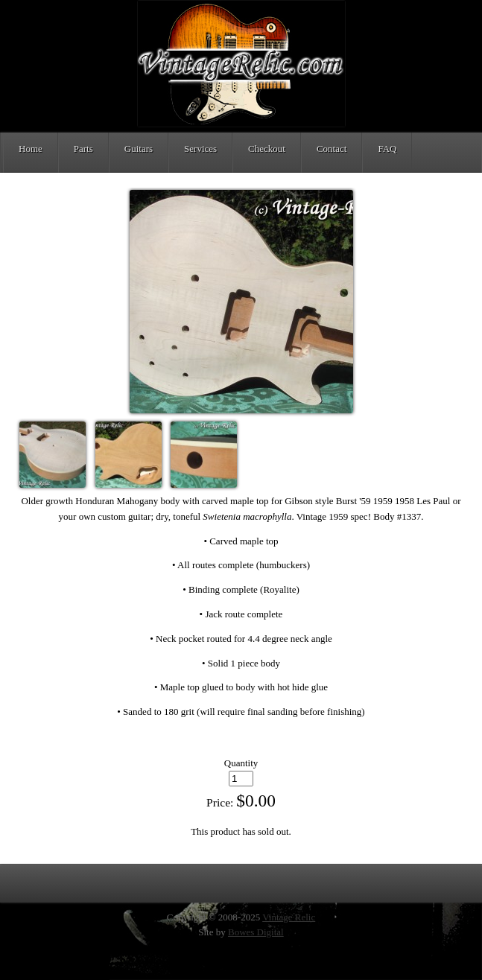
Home (31, 149)
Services (200, 149)
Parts (83, 149)
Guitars (139, 149)
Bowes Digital (256, 932)
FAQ (387, 149)
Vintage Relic (289, 917)
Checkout (267, 149)
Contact (332, 149)
